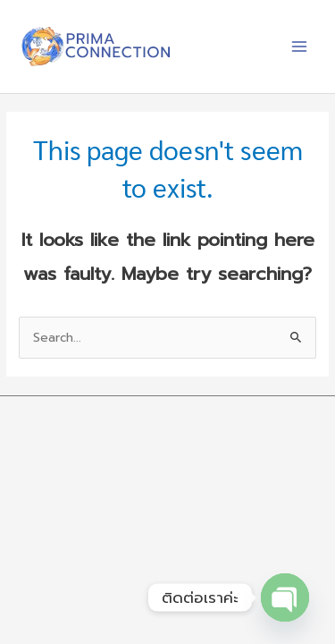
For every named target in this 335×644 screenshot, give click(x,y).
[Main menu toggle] (300, 47)
